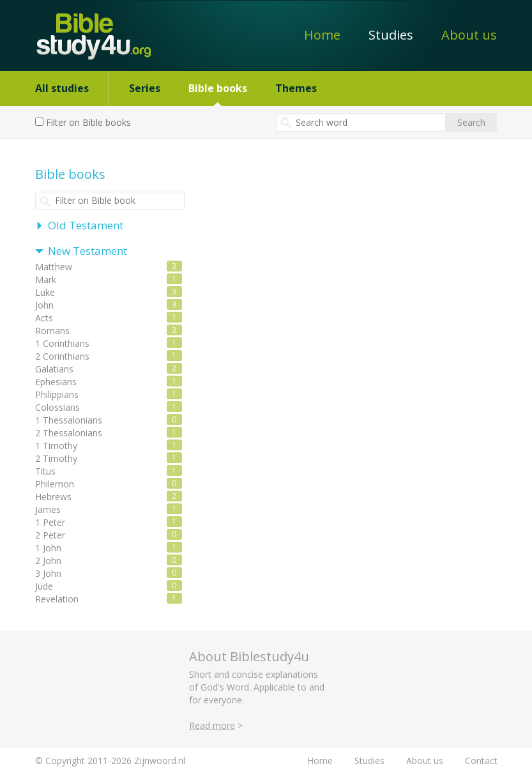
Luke (45, 292)
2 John (48, 561)
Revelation (57, 599)
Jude (44, 586)
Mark (46, 279)
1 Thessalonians (69, 420)
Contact (481, 761)
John (44, 305)
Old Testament (86, 225)
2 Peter (50, 535)
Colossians (57, 407)
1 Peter (50, 522)
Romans (52, 331)
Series (145, 88)
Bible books (218, 88)
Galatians (54, 369)
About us (469, 35)
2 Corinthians (62, 356)
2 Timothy (56, 458)
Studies (391, 35)
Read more (212, 725)
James (48, 509)
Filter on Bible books (88, 122)
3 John (48, 573)
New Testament (87, 251)
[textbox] (361, 122)
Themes (296, 88)
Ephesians (56, 382)
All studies (62, 88)
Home (322, 35)
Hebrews (53, 497)
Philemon (55, 484)
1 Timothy (56, 446)
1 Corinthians (62, 343)
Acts (44, 318)
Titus (45, 471)
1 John (48, 548)
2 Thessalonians (69, 433)
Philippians (57, 394)
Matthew (54, 267)
